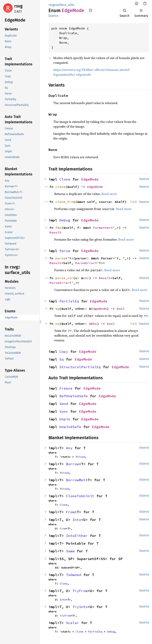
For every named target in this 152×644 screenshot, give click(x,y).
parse (60, 258)
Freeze (66, 388)
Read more (109, 194)
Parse (65, 251)
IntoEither (77, 536)
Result (55, 232)
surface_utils (65, 5)
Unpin (65, 419)
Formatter (102, 228)
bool (121, 309)
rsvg (18, 6)
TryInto (80, 607)
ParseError (85, 263)
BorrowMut (76, 480)
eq (57, 309)
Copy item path (91, 10)
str (86, 278)
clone (60, 187)
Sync (64, 411)
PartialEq (69, 301)
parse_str (64, 278)
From (70, 512)
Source (53, 16)
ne (57, 324)
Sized (81, 457)
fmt (58, 228)
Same (70, 551)
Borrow (72, 464)
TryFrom (80, 591)
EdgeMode (90, 179)
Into (77, 520)
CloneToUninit (80, 496)
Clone (65, 179)
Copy (64, 352)
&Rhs (93, 324)
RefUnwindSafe (74, 396)
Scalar (72, 623)
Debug (65, 220)
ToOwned (74, 575)
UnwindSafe (70, 427)
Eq (62, 359)
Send (64, 404)
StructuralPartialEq (80, 367)
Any (69, 448)
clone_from (65, 202)
